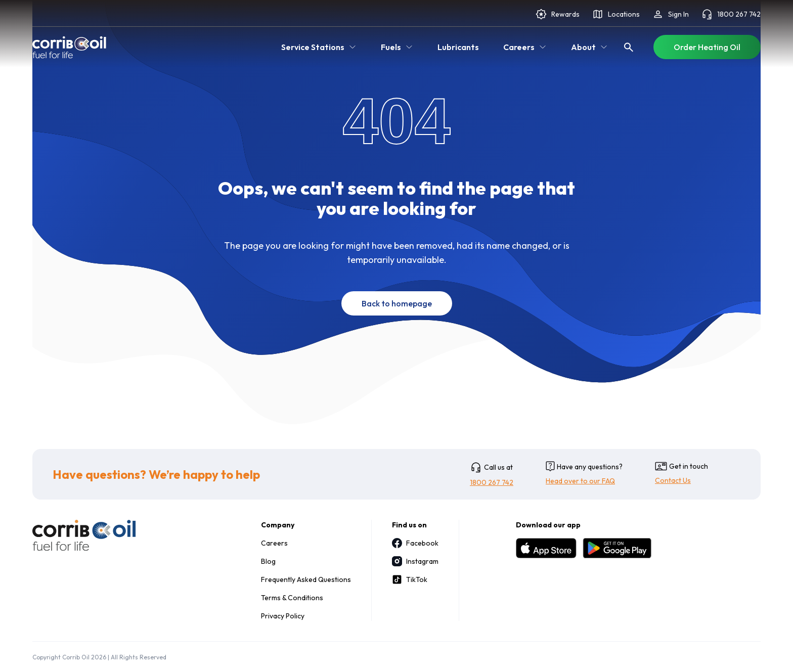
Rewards (557, 14)
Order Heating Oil (707, 47)
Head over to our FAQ (580, 481)
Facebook (415, 543)
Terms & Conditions (292, 598)
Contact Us (673, 480)
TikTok (410, 579)
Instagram (415, 561)
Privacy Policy (283, 616)
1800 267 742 (731, 14)
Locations (616, 14)
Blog (268, 561)
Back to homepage (397, 303)
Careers (274, 543)
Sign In (670, 14)
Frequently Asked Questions (306, 579)
